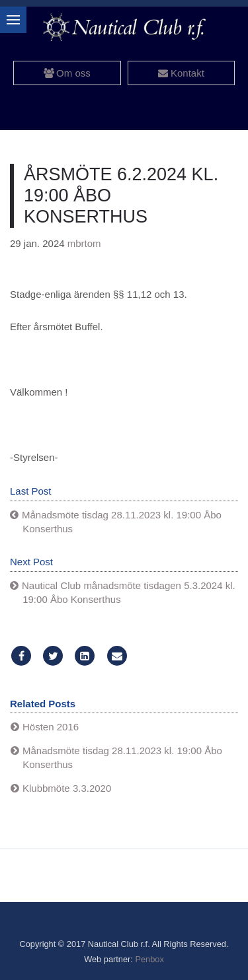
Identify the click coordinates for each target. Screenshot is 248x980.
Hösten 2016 (51, 727)
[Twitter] (53, 656)
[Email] (117, 656)
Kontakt (181, 73)
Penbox (149, 959)
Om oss (67, 73)
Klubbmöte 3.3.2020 (67, 788)
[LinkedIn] (85, 656)
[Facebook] (21, 656)
